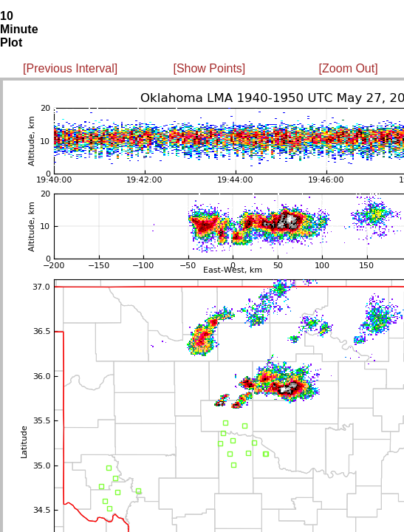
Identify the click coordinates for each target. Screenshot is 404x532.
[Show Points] (209, 68)
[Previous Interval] (70, 68)
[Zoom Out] (349, 68)
